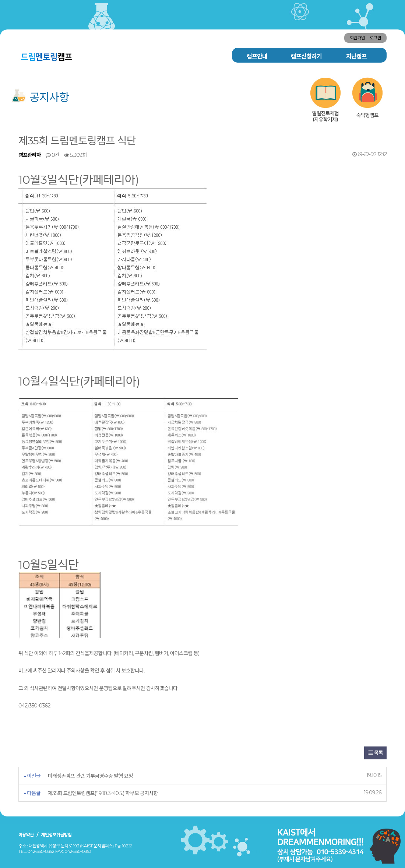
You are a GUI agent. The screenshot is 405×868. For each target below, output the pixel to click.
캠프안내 (257, 57)
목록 (375, 753)
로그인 (375, 38)
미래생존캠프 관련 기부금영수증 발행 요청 (90, 776)
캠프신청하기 (306, 57)
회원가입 (357, 38)
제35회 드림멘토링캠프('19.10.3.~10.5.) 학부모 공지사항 (103, 793)
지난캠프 (356, 57)
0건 (52, 155)
